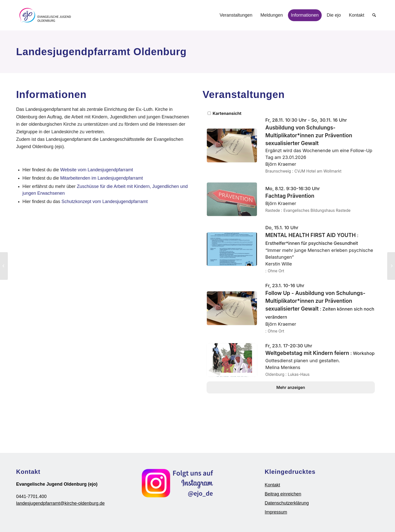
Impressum (276, 512)
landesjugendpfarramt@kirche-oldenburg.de (60, 503)
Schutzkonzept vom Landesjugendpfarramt (105, 202)
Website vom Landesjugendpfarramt (97, 170)
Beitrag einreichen (283, 494)
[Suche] (374, 15)
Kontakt (272, 485)
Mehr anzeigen (291, 387)
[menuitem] (236, 15)
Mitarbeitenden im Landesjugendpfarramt (102, 178)
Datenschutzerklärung (287, 503)
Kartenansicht (224, 113)
